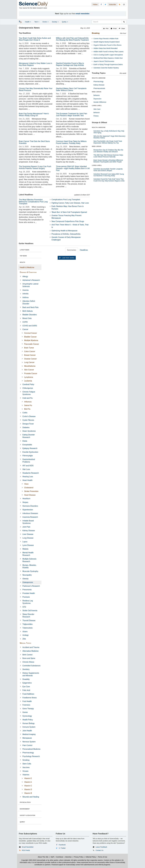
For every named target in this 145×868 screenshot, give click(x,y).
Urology (25, 635)
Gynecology (27, 716)
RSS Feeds (26, 850)
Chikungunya (28, 388)
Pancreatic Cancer (32, 344)
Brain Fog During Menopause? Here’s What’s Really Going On (34, 115)
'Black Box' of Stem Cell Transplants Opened (69, 212)
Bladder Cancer (30, 337)
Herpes (25, 502)
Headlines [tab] (84, 250)
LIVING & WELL (97, 106)
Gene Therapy (28, 709)
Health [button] (28, 22)
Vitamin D (28, 789)
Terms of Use (103, 857)
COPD (25, 322)
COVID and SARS (30, 326)
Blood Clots (27, 318)
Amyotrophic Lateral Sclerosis (30, 285)
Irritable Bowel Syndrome (28, 522)
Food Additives (28, 694)
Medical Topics (25, 643)
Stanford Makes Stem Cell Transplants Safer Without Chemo (71, 89)
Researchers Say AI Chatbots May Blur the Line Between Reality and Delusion (108, 151)
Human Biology (28, 723)
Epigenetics (27, 683)
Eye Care (26, 687)
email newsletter (83, 14)
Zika (24, 639)
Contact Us (99, 850)
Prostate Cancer (31, 373)
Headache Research (31, 473)
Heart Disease (30, 495)
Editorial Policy (91, 857)
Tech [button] (37, 22)
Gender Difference (100, 102)
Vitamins (26, 775)
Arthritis (25, 294)
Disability (26, 679)
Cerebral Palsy (28, 384)
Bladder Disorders (30, 315)
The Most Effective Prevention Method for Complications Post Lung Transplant (33, 202)
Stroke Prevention (31, 491)
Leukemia (28, 381)
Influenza (28, 402)
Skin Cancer (29, 370)
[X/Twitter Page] (106, 4)
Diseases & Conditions (28, 272)
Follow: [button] (95, 4)
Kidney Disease (29, 531)
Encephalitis (27, 445)
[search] (124, 22)
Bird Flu (27, 409)
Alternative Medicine (30, 651)
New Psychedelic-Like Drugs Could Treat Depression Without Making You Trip (108, 142)
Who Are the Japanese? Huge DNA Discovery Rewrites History (109, 137)
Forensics (26, 705)
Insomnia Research (30, 517)
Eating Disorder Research (29, 436)
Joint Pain (26, 527)
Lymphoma (29, 377)
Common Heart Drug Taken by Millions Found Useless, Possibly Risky (71, 142)
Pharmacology (28, 753)
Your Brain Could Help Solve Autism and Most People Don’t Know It (35, 39)
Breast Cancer (30, 355)
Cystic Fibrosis (28, 420)
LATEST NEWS (24, 250)
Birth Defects (28, 311)
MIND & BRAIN (96, 92)
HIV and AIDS (28, 466)
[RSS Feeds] (120, 4)
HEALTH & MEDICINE (99, 78)
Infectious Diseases (30, 513)
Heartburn (26, 499)
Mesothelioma (30, 366)
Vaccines (26, 767)
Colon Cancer (30, 351)
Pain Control (27, 745)
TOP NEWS (23, 256)
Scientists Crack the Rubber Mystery (106, 68)
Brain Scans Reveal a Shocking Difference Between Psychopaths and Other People (108, 161)
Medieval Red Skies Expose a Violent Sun (108, 58)
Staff (52, 857)
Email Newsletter (28, 847)
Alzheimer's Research (31, 280)
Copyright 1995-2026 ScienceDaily (33, 860)
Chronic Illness (28, 662)
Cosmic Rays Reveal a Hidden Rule (106, 39)
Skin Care (97, 109)
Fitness (96, 116)
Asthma (25, 297)
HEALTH (22, 262)
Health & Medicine (27, 267)
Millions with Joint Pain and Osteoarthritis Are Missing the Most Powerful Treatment (72, 39)
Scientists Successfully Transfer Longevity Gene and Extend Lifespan (108, 170)
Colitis (25, 413)
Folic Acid (26, 690)
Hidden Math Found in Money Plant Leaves (108, 52)
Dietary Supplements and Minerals (31, 674)
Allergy (25, 276)
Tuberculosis (27, 628)
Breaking (96, 33)
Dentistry (26, 669)
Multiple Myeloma (31, 340)
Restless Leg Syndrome (28, 602)
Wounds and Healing (31, 797)
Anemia (25, 290)
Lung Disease (28, 538)
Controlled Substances (31, 666)
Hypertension (28, 510)
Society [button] (55, 22)
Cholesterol (29, 488)
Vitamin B (28, 793)
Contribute (60, 857)
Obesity (25, 579)
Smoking (26, 760)
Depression (97, 99)
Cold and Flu (27, 398)
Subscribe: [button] (113, 4)
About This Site (43, 857)
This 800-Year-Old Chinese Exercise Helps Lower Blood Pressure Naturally (108, 156)
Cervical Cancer (31, 333)
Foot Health (27, 701)
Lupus (25, 542)
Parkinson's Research (31, 586)
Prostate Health (29, 593)
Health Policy (28, 720)
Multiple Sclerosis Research (29, 560)
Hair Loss (26, 469)
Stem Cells (27, 764)
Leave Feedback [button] (101, 847)
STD (24, 607)
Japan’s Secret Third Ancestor (104, 61)
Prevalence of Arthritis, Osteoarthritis (66, 234)
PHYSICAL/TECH (25, 802)
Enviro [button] (46, 22)
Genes (25, 712)
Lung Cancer (29, 362)
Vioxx (26, 484)
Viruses (25, 771)
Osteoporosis (28, 582)
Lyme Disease (28, 545)
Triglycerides (27, 624)
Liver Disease (28, 534)
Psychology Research (31, 756)
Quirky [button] (65, 22)
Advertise (68, 857)
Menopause (27, 738)
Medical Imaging (29, 734)
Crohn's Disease (29, 416)
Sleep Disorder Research (28, 615)
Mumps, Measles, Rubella (29, 566)
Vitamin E (28, 778)
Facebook (62, 845)
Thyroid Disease (29, 620)
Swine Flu (28, 405)
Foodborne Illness (30, 698)
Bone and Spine (29, 658)
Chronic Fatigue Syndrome (29, 393)
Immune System (29, 727)
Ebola (25, 441)
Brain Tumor (29, 348)
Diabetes (26, 427)
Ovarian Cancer (30, 359)
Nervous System (29, 742)
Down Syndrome (29, 431)
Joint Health (27, 731)
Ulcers (25, 632)
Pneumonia (27, 590)
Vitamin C (28, 786)
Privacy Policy (79, 857)
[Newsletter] (124, 4)
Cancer (25, 329)
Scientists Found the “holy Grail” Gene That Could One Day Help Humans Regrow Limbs (109, 180)
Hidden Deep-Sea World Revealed (105, 48)
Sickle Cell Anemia (30, 611)
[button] (106, 29)
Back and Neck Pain (30, 307)
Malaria (25, 549)
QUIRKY (22, 822)
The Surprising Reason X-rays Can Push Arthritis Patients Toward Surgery (35, 167)
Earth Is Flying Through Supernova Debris (108, 65)
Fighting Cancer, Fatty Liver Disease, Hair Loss (70, 203)
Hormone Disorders (30, 506)
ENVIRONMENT (25, 809)
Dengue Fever (28, 424)
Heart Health (27, 480)
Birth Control (27, 655)
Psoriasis (26, 597)
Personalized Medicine (31, 749)
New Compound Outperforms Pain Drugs (68, 221)
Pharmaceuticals (99, 88)
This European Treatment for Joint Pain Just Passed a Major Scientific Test (71, 115)
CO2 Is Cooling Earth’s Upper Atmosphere (108, 55)
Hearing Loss (28, 477)
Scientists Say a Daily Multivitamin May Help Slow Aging (109, 132)
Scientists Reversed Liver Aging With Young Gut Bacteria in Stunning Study (109, 175)
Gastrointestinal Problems (29, 461)
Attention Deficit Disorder (29, 302)
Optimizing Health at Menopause (64, 231)
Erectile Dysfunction (30, 452)
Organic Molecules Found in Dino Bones (107, 45)
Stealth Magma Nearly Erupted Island (106, 42)
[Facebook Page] (101, 4)
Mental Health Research (28, 554)
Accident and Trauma (31, 647)
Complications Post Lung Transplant (66, 200)
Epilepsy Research (30, 448)
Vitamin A (28, 782)
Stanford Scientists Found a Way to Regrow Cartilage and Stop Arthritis (70, 64)
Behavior (97, 95)
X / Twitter (62, 848)
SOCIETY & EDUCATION (27, 815)
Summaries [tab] (72, 250)
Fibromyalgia (28, 456)
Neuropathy (27, 575)
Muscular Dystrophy (30, 571)
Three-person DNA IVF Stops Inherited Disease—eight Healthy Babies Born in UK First (73, 168)
